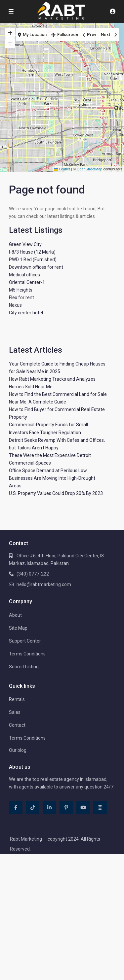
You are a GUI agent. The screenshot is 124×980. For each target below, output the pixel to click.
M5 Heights (21, 290)
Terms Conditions (27, 654)
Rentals (17, 699)
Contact (17, 725)
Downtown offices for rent (36, 267)
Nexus (15, 305)
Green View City (25, 244)
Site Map (18, 628)
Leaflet (62, 169)
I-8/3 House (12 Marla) (32, 252)
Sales (15, 712)
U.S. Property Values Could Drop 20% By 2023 (56, 493)
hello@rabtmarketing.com (44, 584)
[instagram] (100, 807)
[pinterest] (66, 807)
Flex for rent (21, 297)
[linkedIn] (49, 807)
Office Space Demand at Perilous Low (48, 471)
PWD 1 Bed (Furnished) (33, 260)
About (15, 615)
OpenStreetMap (90, 169)
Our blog (18, 750)
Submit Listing (24, 667)
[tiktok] (33, 807)
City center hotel (26, 313)
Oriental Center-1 (27, 282)
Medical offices (24, 275)
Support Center (25, 641)
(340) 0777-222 (33, 574)
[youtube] (83, 807)
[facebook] (16, 807)
